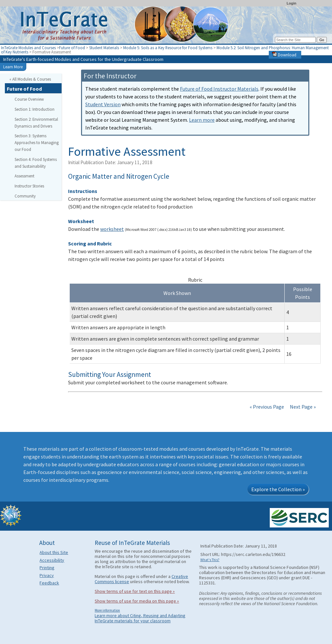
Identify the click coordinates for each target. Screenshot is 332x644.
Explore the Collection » (278, 489)
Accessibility (52, 560)
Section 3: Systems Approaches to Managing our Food (37, 142)
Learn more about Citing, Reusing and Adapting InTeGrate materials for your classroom (140, 618)
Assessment (24, 176)
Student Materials (104, 48)
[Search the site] (295, 40)
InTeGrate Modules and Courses (28, 48)
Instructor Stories (29, 186)
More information (107, 610)
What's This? (210, 560)
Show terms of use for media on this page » (137, 601)
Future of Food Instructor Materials (219, 89)
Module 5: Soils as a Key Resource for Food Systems (168, 48)
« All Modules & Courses (30, 79)
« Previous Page (267, 407)
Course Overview (29, 99)
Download (284, 55)
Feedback (49, 583)
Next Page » (302, 407)
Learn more (202, 120)
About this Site (54, 552)
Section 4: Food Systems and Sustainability (36, 163)
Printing (47, 568)
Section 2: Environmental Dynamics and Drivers (36, 123)
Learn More (13, 67)
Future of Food (72, 48)
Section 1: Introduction (35, 109)
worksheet (112, 229)
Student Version (103, 104)
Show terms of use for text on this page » (135, 591)
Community (25, 196)
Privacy (47, 575)
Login (291, 3)
